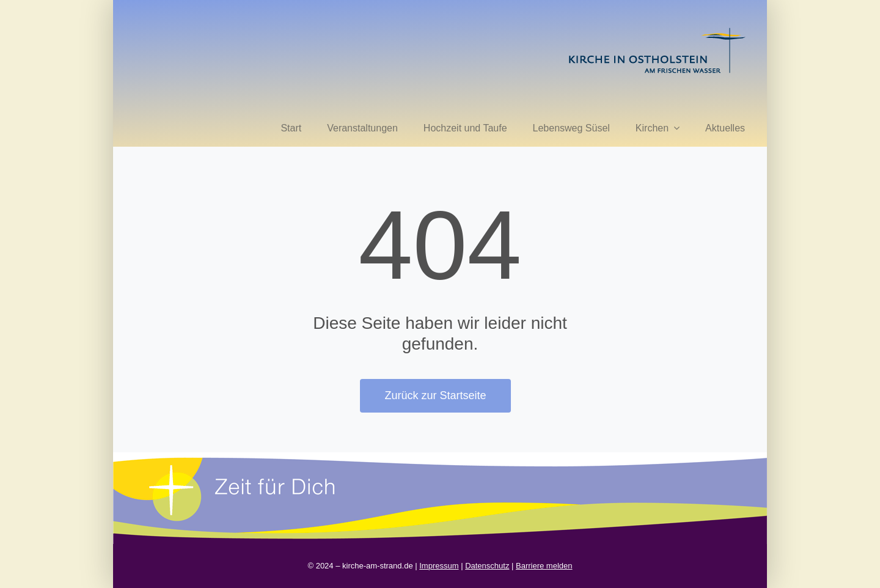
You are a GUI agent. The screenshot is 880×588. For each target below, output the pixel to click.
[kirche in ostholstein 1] (657, 29)
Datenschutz (487, 566)
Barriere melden (544, 566)
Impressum (439, 566)
